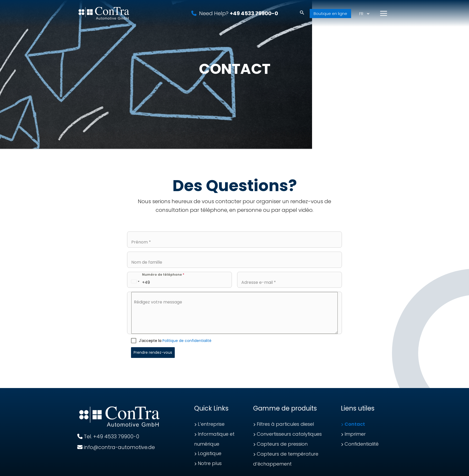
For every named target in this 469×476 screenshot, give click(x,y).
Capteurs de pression (282, 444)
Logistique (210, 453)
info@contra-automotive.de (118, 447)
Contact (355, 424)
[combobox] (135, 281)
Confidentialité (362, 444)
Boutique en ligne (330, 15)
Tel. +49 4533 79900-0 (108, 436)
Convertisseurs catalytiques (289, 434)
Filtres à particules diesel (285, 424)
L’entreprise (211, 424)
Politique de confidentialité (187, 341)
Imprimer (355, 434)
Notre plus (210, 463)
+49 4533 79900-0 (254, 15)
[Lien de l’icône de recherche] (302, 15)
